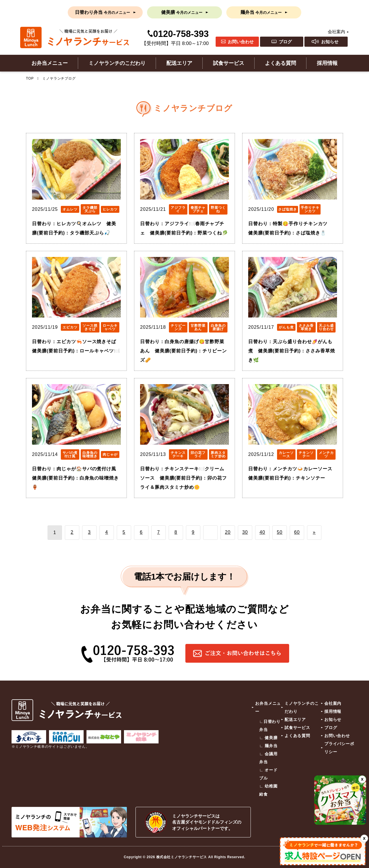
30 (245, 532)
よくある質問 (280, 63)
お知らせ (330, 42)
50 (280, 532)
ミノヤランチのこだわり (117, 63)
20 (228, 532)
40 (262, 532)
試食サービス (229, 63)
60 (297, 532)
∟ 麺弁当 (268, 746)
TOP (30, 78)
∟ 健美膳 (268, 738)
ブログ (285, 42)
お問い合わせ (241, 42)
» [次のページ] (314, 532)
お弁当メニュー (50, 63)
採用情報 (327, 63)
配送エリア (179, 63)
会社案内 (336, 32)
